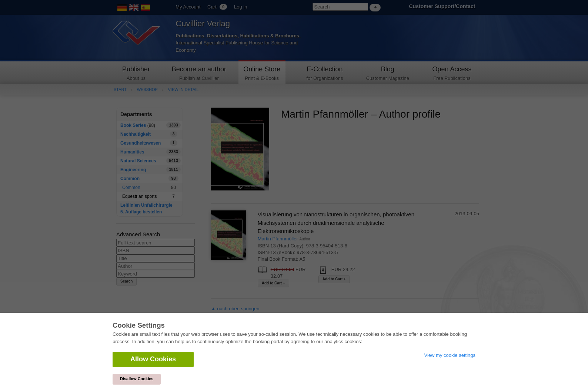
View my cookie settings (450, 355)
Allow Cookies (153, 359)
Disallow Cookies (137, 379)
